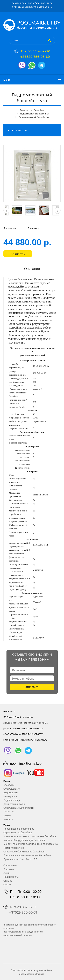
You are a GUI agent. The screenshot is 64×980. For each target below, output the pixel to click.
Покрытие (9, 812)
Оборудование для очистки (19, 808)
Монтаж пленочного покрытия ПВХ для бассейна (31, 844)
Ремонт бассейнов (14, 848)
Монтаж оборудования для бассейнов (24, 840)
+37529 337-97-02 (35, 51)
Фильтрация (10, 796)
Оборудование (12, 789)
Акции (7, 873)
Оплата (8, 881)
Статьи (7, 884)
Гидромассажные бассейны (34, 114)
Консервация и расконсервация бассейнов (27, 855)
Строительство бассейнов (18, 833)
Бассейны (39, 110)
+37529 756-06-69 (35, 57)
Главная (24, 110)
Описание (32, 269)
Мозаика (8, 819)
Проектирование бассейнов (19, 829)
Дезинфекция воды (14, 804)
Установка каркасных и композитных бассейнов (30, 836)
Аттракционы (11, 792)
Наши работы (11, 877)
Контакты (9, 869)
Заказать (18, 254)
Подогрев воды (12, 800)
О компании (10, 865)
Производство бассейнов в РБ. (21, 859)
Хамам (7, 815)
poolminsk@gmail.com (27, 764)
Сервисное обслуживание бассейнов (24, 852)
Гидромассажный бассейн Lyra (34, 117)
